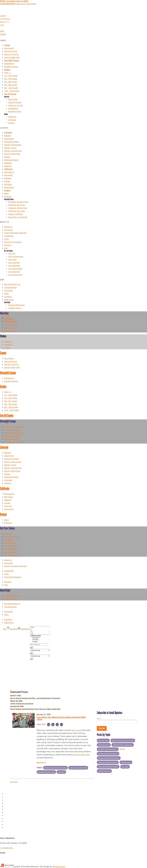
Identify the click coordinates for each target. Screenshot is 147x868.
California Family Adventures (123, 745)
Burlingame (9, 172)
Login (18, 4)
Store (23, 4)
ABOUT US (4, 22)
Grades (7, 70)
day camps (77, 730)
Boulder (8, 136)
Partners (8, 245)
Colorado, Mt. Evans (17, 205)
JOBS (2, 25)
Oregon (11, 123)
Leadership (9, 236)
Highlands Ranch (11, 160)
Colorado (12, 120)
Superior (8, 166)
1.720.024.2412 (6, 848)
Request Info (9, 827)
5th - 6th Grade (11, 82)
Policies (7, 797)
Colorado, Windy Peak (18, 208)
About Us (8, 227)
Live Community (15, 275)
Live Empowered (15, 269)
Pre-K (40, 627)
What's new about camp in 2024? (14, 1)
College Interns (15, 308)
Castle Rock (9, 139)
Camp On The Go (11, 54)
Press (6, 239)
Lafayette (8, 163)
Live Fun (12, 253)
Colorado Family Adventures (108, 749)
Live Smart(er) (14, 263)
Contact (7, 803)
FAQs (6, 294)
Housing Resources (16, 305)
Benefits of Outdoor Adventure (109, 758)
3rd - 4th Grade (11, 79)
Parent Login (9, 821)
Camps (7, 45)
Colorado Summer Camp (46, 772)
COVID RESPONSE (8, 4)
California (12, 117)
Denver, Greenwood (13, 145)
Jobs (6, 248)
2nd (40, 633)
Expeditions (9, 64)
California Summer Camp (78, 768)
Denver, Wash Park (12, 154)
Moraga (40, 642)
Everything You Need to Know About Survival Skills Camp (61, 718)
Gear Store (9, 806)
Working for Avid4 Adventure (108, 754)
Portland (8, 197)
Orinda (7, 181)
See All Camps (10, 94)
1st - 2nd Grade (11, 76)
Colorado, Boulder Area (18, 202)
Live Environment (16, 256)
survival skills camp (82, 755)
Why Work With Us (12, 284)
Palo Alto (8, 184)
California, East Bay (12, 436)
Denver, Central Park (13, 151)
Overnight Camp (104, 745)
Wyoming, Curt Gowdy (18, 217)
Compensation (10, 287)
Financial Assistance (13, 242)
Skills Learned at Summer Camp (55, 768)
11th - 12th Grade (12, 91)
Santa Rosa (9, 187)
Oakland (8, 178)
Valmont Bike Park (12, 57)
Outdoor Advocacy (104, 771)
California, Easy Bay (17, 211)
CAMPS (3, 16)
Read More (41, 762)
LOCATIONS (5, 19)
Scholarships (10, 824)
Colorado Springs (11, 142)
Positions (8, 297)
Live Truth (12, 260)
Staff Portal (9, 300)
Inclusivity (8, 230)
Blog (6, 809)
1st (40, 631)
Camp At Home (11, 51)
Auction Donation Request (15, 233)
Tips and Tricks (103, 740)
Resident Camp (15, 111)
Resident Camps (11, 67)
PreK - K (7, 73)
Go (32, 648)
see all (122, 749)
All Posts (14, 782)
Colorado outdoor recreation (108, 767)
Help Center (31, 4)
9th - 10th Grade (11, 88)
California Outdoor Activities (108, 762)
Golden (7, 157)
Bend (6, 194)
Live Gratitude (14, 266)
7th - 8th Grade (11, 85)
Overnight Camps (12, 60)
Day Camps (9, 48)
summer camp (126, 762)
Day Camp (61, 772)
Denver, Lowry (10, 148)
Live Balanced (14, 272)
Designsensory (59, 867)
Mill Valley (8, 175)
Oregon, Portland (16, 214)
